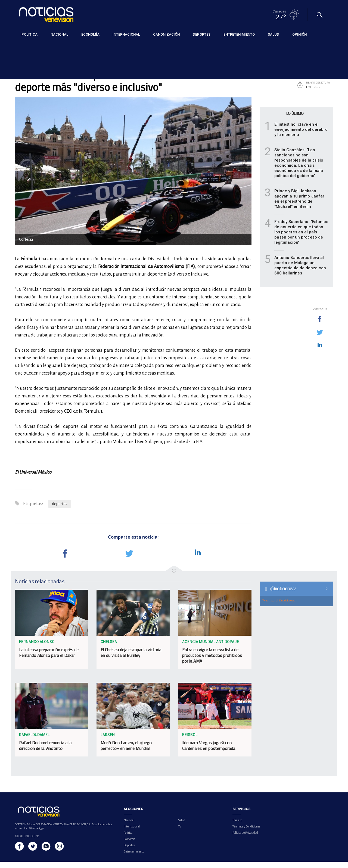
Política (128, 839)
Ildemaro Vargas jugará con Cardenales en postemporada (209, 751)
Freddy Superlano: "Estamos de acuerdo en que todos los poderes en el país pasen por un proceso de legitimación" (301, 238)
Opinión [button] (299, 34)
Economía (130, 845)
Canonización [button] (166, 34)
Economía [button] (90, 34)
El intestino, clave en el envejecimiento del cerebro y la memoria (301, 135)
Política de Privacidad (245, 839)
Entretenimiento (134, 858)
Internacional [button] (126, 34)
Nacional (129, 826)
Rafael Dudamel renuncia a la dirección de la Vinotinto (45, 751)
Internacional (132, 833)
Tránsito (237, 826)
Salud (182, 826)
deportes (60, 510)
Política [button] (29, 34)
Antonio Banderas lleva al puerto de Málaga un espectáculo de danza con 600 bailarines (300, 271)
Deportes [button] (202, 34)
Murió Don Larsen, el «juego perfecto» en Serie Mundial (126, 751)
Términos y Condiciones (246, 833)
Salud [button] (274, 34)
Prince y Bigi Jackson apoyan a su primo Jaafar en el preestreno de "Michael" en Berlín (299, 205)
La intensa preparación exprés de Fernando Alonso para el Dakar (49, 658)
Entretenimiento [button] (239, 34)
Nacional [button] (59, 34)
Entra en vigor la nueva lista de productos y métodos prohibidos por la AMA (212, 661)
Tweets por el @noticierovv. (279, 607)
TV (180, 833)
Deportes (23, 47)
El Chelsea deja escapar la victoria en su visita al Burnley (131, 658)
